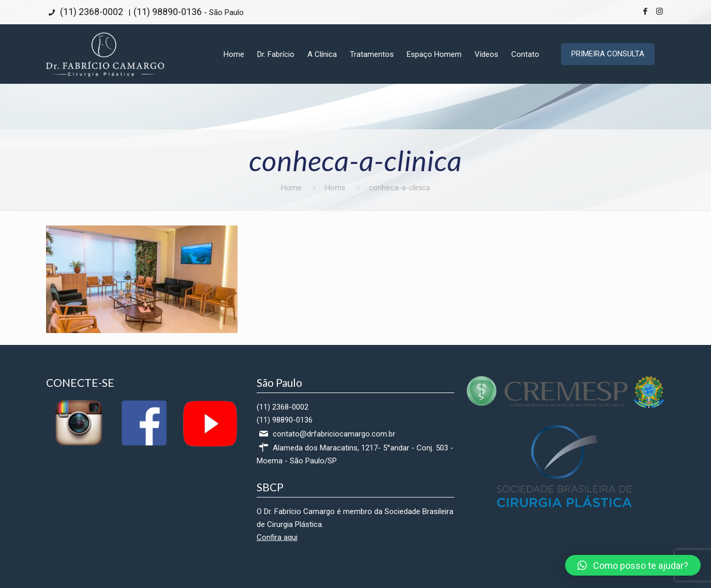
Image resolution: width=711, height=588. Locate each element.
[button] (633, 565)
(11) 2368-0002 (91, 12)
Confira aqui (277, 537)
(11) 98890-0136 (168, 12)
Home (291, 188)
